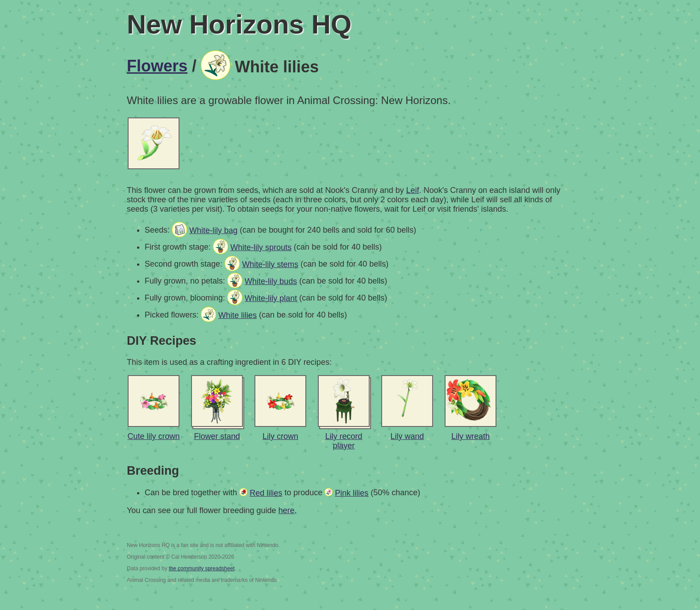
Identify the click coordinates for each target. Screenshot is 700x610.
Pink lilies (352, 493)
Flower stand (217, 436)
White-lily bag (213, 230)
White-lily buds (271, 281)
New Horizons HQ (239, 24)
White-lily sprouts (261, 247)
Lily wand (407, 436)
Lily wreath (471, 436)
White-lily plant (271, 298)
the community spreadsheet (202, 568)
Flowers (157, 66)
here (287, 510)
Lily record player (344, 441)
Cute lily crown (153, 436)
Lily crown (280, 436)
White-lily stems (270, 264)
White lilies (237, 315)
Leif (413, 190)
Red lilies (266, 493)
